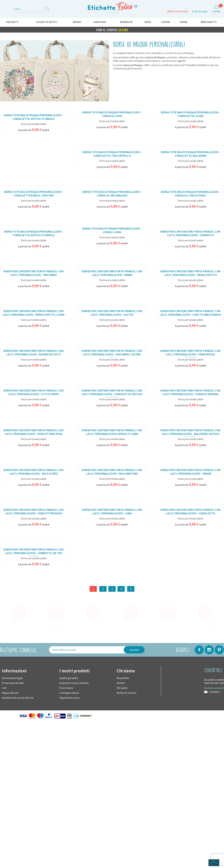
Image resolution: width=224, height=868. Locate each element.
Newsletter (123, 678)
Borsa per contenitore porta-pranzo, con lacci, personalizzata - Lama (112, 512)
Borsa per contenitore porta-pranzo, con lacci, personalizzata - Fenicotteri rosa (34, 512)
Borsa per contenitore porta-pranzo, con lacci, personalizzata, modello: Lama (112, 432)
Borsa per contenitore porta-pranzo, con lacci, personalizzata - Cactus (112, 313)
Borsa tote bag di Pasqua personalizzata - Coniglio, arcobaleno (112, 194)
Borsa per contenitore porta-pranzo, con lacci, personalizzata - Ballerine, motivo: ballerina (190, 433)
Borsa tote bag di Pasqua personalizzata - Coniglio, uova (112, 114)
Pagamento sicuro (70, 698)
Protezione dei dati (13, 683)
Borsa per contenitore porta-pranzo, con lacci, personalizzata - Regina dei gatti (34, 353)
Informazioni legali (12, 678)
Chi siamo (122, 688)
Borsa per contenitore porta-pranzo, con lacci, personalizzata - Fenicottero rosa (34, 432)
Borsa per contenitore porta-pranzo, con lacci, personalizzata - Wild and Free (112, 472)
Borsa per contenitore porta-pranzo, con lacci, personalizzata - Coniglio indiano (190, 393)
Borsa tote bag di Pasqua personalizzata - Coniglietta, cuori (190, 114)
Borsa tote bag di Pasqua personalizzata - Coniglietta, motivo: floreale (34, 118)
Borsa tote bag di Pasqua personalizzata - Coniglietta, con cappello (112, 154)
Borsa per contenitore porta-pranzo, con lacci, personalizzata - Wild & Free (34, 472)
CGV (4, 688)
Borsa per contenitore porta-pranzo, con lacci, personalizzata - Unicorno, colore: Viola (112, 354)
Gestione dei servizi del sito (18, 698)
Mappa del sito (10, 693)
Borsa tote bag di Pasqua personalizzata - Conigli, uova (112, 231)
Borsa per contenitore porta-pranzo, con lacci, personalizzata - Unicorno (34, 273)
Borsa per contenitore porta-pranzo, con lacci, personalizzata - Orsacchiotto (190, 273)
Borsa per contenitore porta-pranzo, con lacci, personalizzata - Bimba (112, 273)
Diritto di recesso (127, 693)
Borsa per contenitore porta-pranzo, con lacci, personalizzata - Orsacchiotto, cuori (34, 313)
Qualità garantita (69, 678)
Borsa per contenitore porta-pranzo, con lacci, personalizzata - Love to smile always (190, 313)
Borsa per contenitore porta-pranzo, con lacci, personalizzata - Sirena (190, 472)
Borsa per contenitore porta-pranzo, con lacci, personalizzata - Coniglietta (190, 512)
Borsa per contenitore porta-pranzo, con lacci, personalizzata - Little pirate (34, 393)
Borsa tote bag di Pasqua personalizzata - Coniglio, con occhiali (190, 194)
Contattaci (215, 692)
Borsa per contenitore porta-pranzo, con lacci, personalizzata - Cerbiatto (190, 234)
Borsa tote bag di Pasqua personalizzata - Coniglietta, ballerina (190, 154)
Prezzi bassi (66, 688)
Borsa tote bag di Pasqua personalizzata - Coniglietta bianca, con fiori (34, 194)
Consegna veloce (69, 693)
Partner (121, 683)
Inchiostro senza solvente (74, 683)
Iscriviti (134, 650)
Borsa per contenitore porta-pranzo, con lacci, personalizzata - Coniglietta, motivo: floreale (112, 393)
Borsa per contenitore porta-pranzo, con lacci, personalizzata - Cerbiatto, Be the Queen (34, 552)
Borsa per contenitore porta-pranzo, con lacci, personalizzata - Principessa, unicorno (190, 354)
